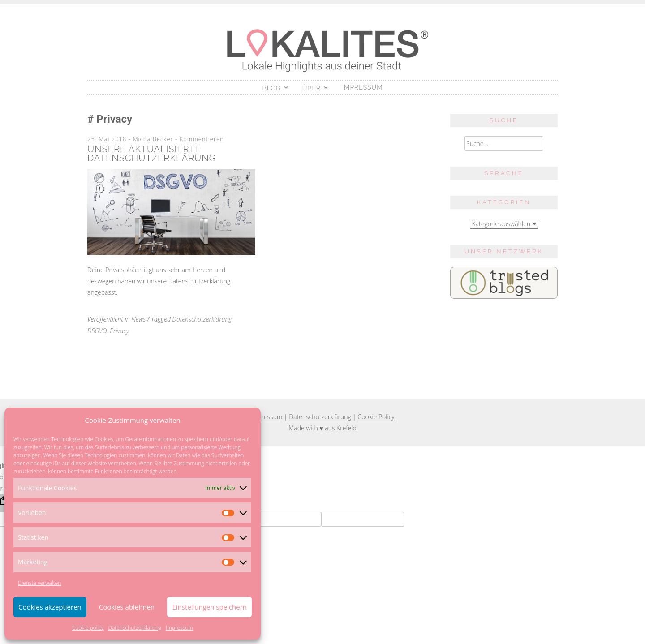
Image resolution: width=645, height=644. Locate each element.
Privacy (119, 331)
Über (312, 88)
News (138, 319)
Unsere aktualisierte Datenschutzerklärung (152, 154)
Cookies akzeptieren (50, 607)
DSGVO (97, 331)
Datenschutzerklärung (135, 628)
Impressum (179, 628)
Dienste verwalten (39, 583)
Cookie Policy (376, 417)
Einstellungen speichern (209, 607)
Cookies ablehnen (127, 607)
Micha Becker (153, 139)
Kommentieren (202, 139)
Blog (272, 88)
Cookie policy (88, 628)
